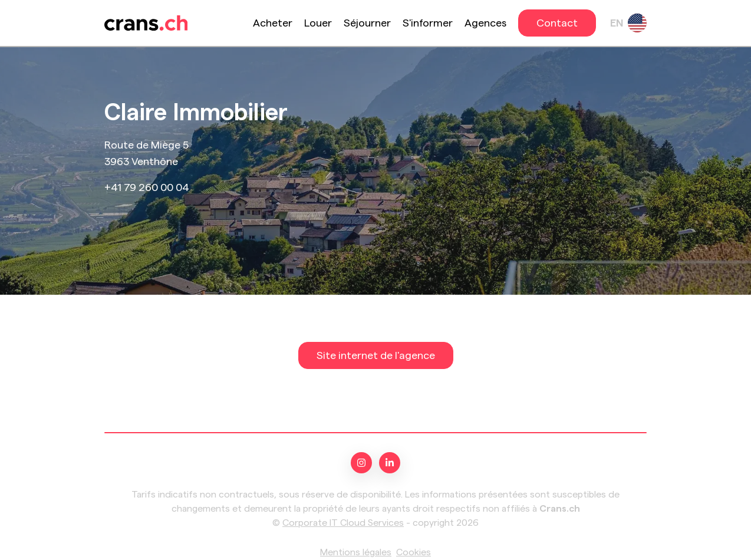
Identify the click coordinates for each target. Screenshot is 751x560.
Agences (485, 23)
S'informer (428, 23)
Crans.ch (560, 509)
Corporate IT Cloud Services (343, 523)
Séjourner (367, 23)
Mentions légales (356, 552)
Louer (318, 23)
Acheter (273, 23)
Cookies (414, 552)
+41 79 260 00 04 (147, 187)
